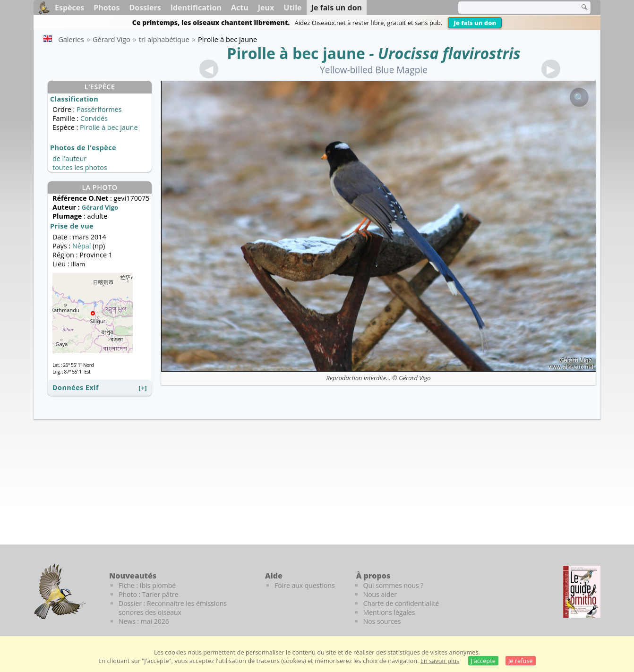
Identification (196, 8)
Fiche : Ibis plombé (147, 585)
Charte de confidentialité (401, 603)
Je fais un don (475, 23)
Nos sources (382, 621)
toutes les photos (80, 167)
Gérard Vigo (415, 378)
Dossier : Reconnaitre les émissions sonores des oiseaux (173, 608)
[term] (513, 8)
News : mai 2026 (144, 621)
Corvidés (94, 118)
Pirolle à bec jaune (296, 53)
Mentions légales (389, 612)
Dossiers (145, 8)
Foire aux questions (305, 585)
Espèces (69, 8)
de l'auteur (69, 158)
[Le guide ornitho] (582, 592)
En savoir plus (440, 661)
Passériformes (99, 109)
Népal (81, 246)
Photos (107, 8)
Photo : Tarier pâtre (149, 594)
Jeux (266, 8)
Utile (292, 8)
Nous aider (380, 594)
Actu (240, 8)
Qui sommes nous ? (394, 585)
